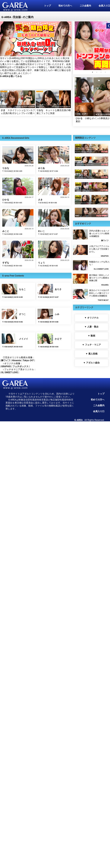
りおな (40, 110)
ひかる (79, 118)
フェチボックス (21, 366)
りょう (41, 263)
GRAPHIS (6, 366)
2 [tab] (97, 72)
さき (3, 110)
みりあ (41, 168)
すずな (6, 263)
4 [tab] (105, 72)
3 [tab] (101, 72)
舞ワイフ (6, 360)
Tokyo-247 (28, 360)
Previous (73, 46)
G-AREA (79, 420)
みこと (6, 231)
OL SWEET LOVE (10, 372)
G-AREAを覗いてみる (11, 76)
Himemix (17, 360)
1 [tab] (92, 72)
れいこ (41, 231)
